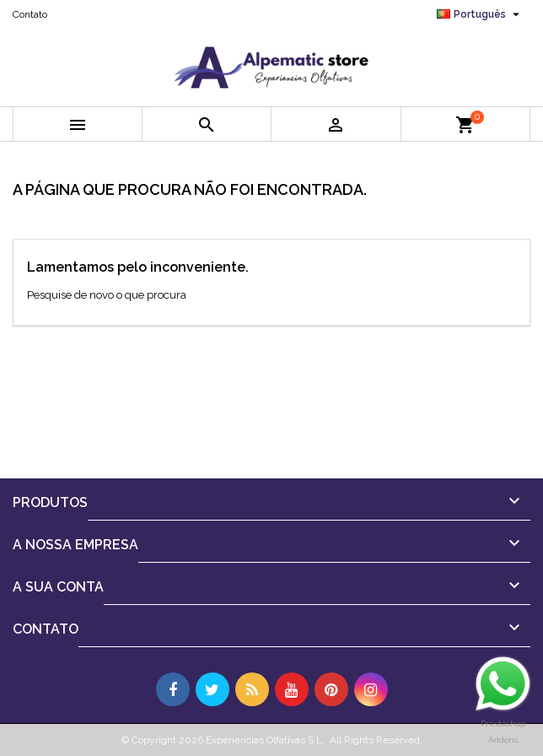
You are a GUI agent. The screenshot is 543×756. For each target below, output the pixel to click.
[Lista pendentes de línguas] (480, 14)
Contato (30, 14)
